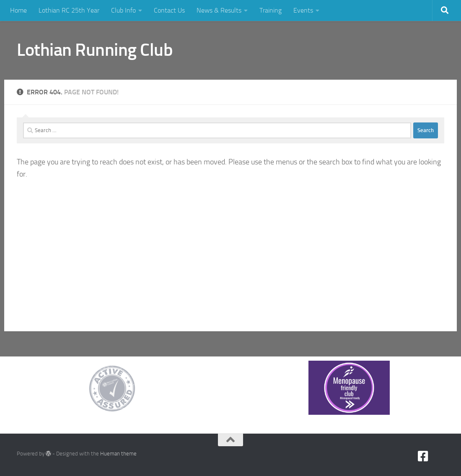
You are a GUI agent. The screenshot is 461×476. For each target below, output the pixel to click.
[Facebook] (423, 456)
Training (271, 10)
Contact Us (169, 10)
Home (18, 10)
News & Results (219, 10)
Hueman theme (118, 454)
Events (303, 10)
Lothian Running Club (95, 50)
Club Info (123, 10)
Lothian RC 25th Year (69, 10)
